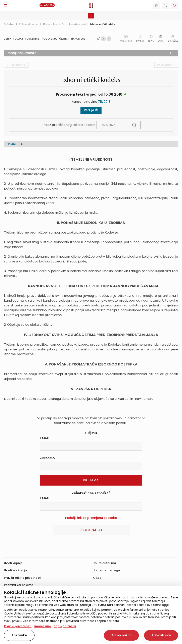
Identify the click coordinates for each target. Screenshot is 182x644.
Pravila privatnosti (18, 626)
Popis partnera (65, 626)
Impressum (43, 626)
